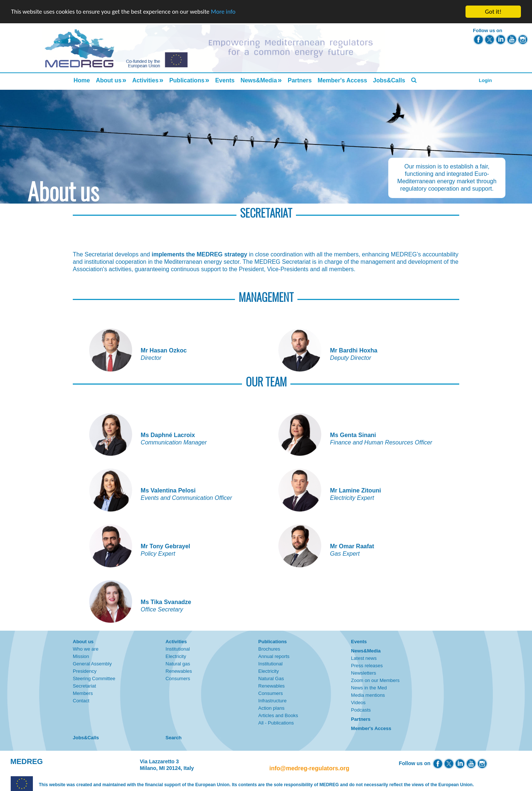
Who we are (86, 649)
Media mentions (368, 695)
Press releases (367, 666)
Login (485, 80)
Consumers (178, 679)
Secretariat (84, 686)
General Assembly (92, 664)
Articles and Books (278, 715)
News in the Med (369, 688)
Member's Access (342, 80)
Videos (358, 703)
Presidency (85, 671)
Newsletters (364, 673)
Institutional (178, 649)
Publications (187, 80)
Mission (81, 656)
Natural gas (178, 664)
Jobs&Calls (389, 80)
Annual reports (274, 656)
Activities (145, 80)
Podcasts (361, 710)
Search (173, 738)
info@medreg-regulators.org (309, 768)
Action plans (271, 708)
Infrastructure (272, 701)
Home (82, 80)
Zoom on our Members (375, 680)
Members (83, 693)
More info (227, 12)
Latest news (364, 658)
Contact (81, 701)
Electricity (176, 656)
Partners (300, 80)
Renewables (179, 671)
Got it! (493, 12)
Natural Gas (271, 679)
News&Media (259, 80)
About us (108, 80)
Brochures (269, 649)
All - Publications (276, 723)
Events (225, 80)
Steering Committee (94, 679)
